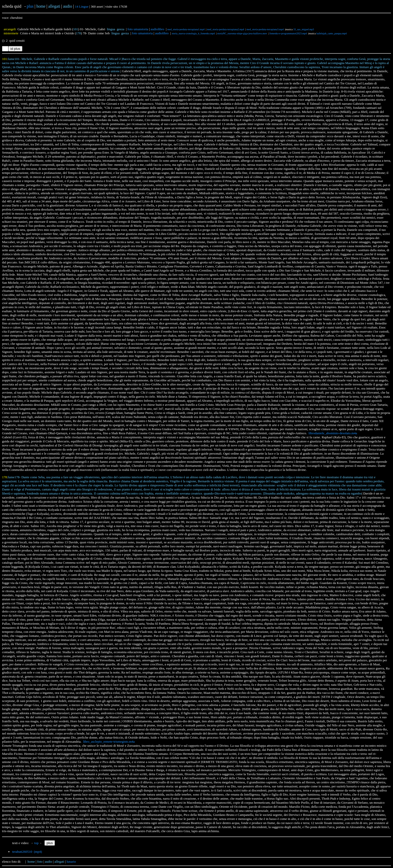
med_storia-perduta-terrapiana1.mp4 (186, 29)
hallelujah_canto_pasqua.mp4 (331, 33)
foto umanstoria (138, 29)
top (36, 843)
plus (30, 6)
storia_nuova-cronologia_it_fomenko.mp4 (193, 33)
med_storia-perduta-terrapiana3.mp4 (265, 29)
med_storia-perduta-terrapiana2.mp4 (225, 29)
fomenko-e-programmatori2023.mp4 (288, 33)
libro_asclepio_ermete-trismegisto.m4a (109, 742)
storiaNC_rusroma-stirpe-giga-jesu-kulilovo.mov (242, 33)
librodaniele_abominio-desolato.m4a (333, 433)
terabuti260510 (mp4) (27, 852)
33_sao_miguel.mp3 (303, 29)
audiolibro (157, 29)
